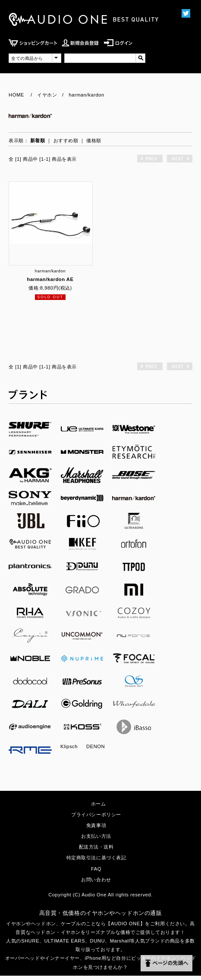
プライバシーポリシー (96, 815)
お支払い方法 (96, 836)
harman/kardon (86, 95)
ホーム (99, 804)
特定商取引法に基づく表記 (96, 858)
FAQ (96, 869)
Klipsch (69, 746)
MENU (164, 51)
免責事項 (96, 825)
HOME (16, 95)
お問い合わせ (96, 880)
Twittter (186, 13)
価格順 (94, 140)
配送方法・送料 (96, 847)
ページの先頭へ (166, 963)
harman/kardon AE (50, 279)
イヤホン (47, 95)
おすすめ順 (66, 140)
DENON (96, 746)
